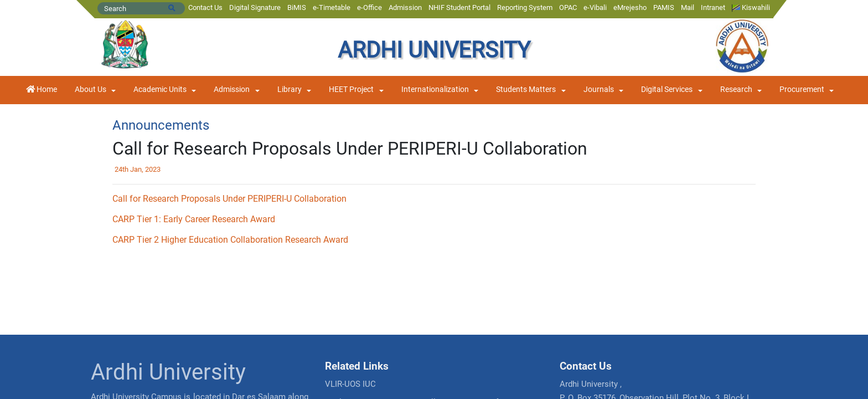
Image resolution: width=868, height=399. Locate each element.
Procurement (802, 89)
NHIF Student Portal (459, 7)
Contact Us (205, 7)
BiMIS (297, 7)
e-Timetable (332, 7)
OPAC (568, 7)
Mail (688, 7)
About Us (91, 89)
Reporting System (525, 7)
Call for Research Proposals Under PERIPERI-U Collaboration (229, 199)
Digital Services (667, 89)
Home (42, 89)
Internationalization (435, 89)
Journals (599, 89)
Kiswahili (751, 8)
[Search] (141, 8)
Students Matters (526, 89)
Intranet (713, 7)
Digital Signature (255, 7)
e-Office (370, 7)
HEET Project (351, 89)
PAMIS (664, 7)
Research (736, 89)
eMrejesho (630, 7)
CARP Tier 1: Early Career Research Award (194, 219)
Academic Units (160, 89)
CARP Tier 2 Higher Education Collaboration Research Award (230, 240)
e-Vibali (595, 7)
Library (290, 89)
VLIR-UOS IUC (350, 384)
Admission (405, 7)
